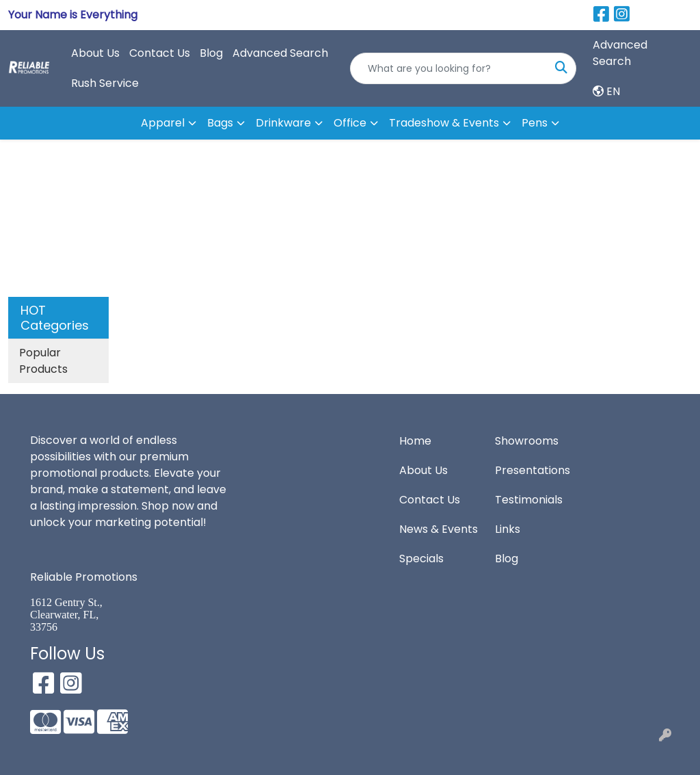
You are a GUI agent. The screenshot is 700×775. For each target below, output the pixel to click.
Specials (421, 559)
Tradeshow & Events (444, 123)
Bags (220, 123)
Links (508, 529)
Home (415, 441)
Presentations (533, 470)
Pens (535, 123)
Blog (211, 53)
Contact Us (160, 53)
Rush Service (105, 83)
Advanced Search (280, 53)
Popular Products (43, 361)
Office (350, 123)
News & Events (439, 529)
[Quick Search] (449, 68)
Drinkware (283, 123)
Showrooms (527, 441)
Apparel (163, 123)
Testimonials (529, 500)
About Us (95, 53)
